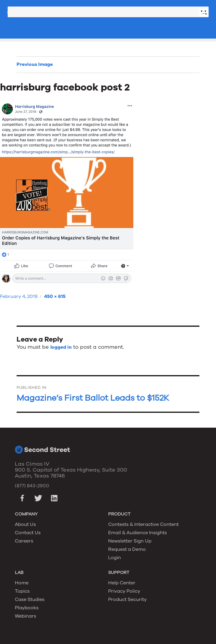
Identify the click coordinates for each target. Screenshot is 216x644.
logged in (61, 347)
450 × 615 (55, 296)
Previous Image (35, 64)
